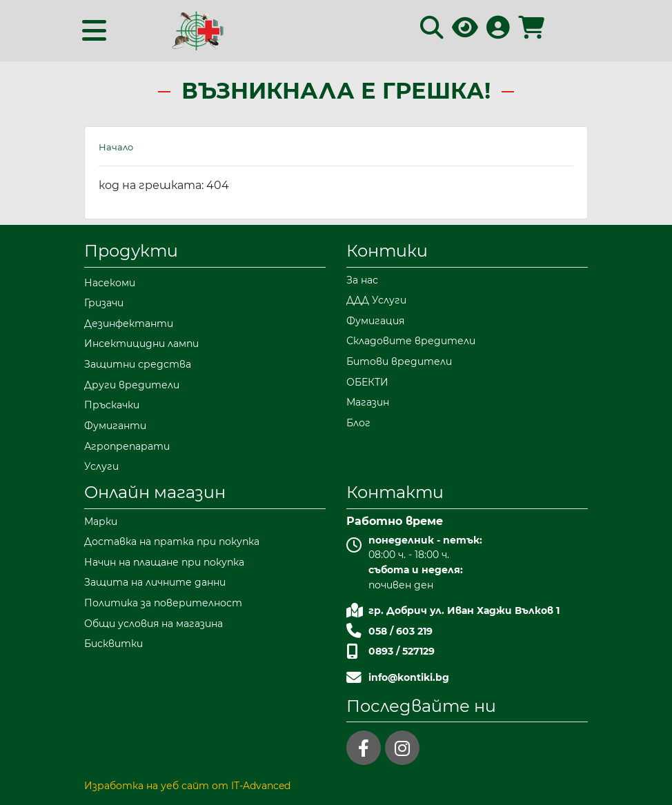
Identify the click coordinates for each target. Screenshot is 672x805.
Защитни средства (138, 364)
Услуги (101, 466)
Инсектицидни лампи (141, 344)
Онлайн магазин (155, 492)
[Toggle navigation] (94, 31)
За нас (362, 280)
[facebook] (364, 748)
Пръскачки (112, 405)
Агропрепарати (127, 446)
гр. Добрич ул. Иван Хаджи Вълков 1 (464, 610)
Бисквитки (113, 644)
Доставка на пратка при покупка (172, 541)
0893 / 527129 (402, 651)
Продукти (131, 251)
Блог (358, 423)
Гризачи (104, 303)
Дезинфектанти (129, 324)
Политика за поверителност (163, 603)
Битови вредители (399, 361)
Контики (387, 251)
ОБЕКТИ (367, 382)
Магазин (368, 402)
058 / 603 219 (401, 631)
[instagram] (402, 748)
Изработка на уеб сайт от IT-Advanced (187, 786)
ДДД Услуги (376, 300)
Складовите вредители (411, 341)
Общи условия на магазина (154, 624)
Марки (101, 521)
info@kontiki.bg (409, 677)
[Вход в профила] (498, 32)
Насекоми (110, 283)
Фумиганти (115, 426)
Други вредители (132, 385)
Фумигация (375, 321)
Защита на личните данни (155, 582)
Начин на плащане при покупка (164, 562)
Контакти (395, 492)
